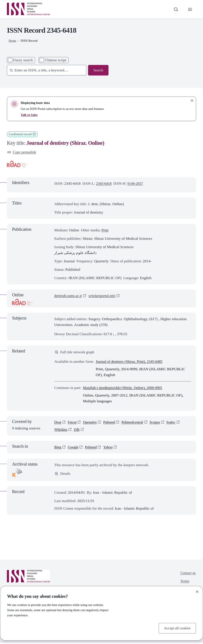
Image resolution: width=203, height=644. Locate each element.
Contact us (188, 574)
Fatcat (73, 423)
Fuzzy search (23, 60)
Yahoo (109, 448)
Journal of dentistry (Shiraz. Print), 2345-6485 (131, 362)
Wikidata (61, 430)
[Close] (197, 591)
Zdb (77, 430)
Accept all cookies (177, 628)
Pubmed (111, 423)
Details (63, 475)
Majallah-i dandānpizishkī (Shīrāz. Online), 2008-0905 (124, 388)
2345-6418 (104, 184)
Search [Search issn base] (98, 70)
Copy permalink (22, 152)
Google (74, 448)
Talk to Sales (29, 115)
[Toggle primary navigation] (190, 9)
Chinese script (56, 60)
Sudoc (174, 423)
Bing (58, 448)
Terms (184, 583)
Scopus (158, 423)
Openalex (91, 423)
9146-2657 (136, 184)
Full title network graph (75, 353)
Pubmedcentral (135, 423)
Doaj (58, 423)
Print (105, 230)
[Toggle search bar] (175, 9)
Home (12, 41)
